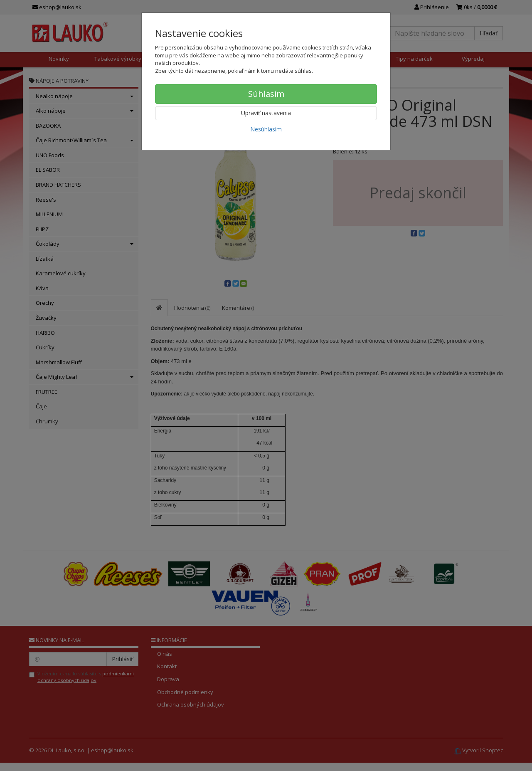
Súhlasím (266, 94)
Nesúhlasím (266, 129)
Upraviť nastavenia (266, 113)
